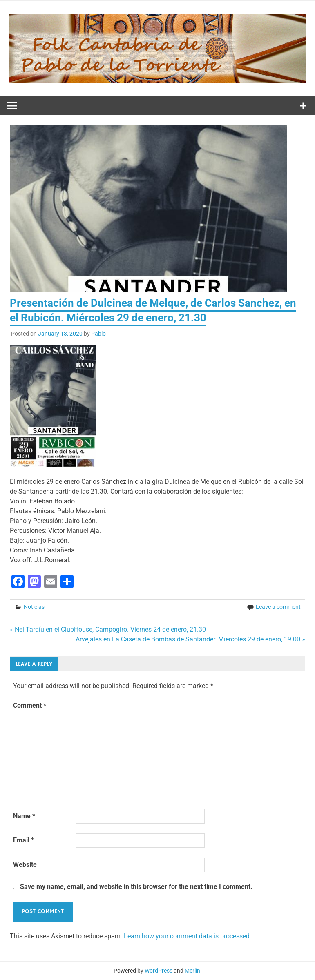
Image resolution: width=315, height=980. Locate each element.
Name (24, 816)
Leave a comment (278, 607)
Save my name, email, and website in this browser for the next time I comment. (136, 887)
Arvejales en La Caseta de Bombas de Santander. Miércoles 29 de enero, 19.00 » (190, 639)
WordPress (159, 971)
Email (23, 840)
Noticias (34, 607)
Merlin (192, 971)
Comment (30, 705)
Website (25, 865)
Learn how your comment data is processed (187, 936)
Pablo (98, 334)
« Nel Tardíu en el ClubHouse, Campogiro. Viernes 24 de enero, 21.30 (108, 629)
